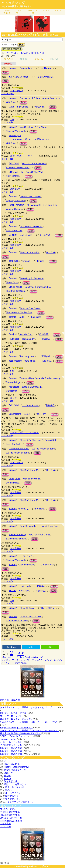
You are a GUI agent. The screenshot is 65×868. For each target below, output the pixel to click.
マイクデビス (17, 91)
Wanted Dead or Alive (30, 196)
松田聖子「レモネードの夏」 (14, 713)
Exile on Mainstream (16, 539)
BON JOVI (14, 163)
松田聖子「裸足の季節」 (12, 748)
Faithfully (24, 509)
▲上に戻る (5, 826)
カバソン (45, 11)
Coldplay (13, 235)
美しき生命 (45, 235)
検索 (21, 45)
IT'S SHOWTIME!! (44, 77)
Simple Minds (15, 287)
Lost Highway (46, 68)
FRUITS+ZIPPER (13, 764)
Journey (13, 509)
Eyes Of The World (35, 172)
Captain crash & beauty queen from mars (40, 98)
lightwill (29, 866)
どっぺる (6, 12)
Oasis (12, 107)
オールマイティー (14, 793)
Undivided (25, 586)
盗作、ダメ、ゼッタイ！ (22, 156)
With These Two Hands (31, 226)
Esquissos (36, 317)
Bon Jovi (13, 68)
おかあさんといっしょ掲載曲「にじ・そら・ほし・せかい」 (30, 722)
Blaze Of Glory (27, 608)
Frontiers (40, 509)
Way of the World (32, 479)
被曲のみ (39, 59)
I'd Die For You (27, 556)
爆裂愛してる (12, 796)
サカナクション (13, 799)
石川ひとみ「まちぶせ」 (12, 742)
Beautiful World (27, 526)
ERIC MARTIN (16, 172)
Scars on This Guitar (30, 308)
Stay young (23, 107)
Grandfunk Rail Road (19, 449)
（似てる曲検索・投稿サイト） (16, 6)
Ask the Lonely (27, 565)
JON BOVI (15, 189)
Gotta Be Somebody (32, 387)
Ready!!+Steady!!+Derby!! (17, 767)
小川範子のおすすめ (10, 812)
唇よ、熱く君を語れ (15, 787)
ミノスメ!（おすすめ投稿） (14, 663)
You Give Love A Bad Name (33, 127)
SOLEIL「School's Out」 (12, 736)
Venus (27, 414)
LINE (50, 647)
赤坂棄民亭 (16, 219)
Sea (12, 119)
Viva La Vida (26, 235)
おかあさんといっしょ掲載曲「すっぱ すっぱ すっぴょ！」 (29, 707)
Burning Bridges (14, 382)
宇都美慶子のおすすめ (11, 821)
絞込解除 (8, 64)
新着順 (23, 59)
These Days (12, 282)
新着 (19, 12)
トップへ (5, 660)
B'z (10, 77)
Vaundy (8, 779)
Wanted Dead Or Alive (31, 617)
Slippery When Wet (15, 131)
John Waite (14, 261)
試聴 (5, 72)
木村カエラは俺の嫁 (10, 700)
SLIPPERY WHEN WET (18, 168)
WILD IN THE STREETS (34, 164)
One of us (30, 361)
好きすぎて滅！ (12, 781)
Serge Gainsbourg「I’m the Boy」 (17, 728)
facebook (12, 647)
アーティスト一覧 (21, 660)
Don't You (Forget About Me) (38, 287)
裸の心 (9, 790)
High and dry (28, 339)
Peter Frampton (16, 205)
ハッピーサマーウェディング (19, 802)
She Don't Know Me (30, 252)
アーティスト (32, 12)
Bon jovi (13, 334)
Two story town (27, 356)
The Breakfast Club (15, 291)
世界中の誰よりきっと (15, 770)
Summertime (26, 68)
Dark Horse (12, 391)
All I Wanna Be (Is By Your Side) (42, 205)
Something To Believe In (32, 278)
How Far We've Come (39, 535)
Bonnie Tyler (15, 136)
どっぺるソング (13, 3)
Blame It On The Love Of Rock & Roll (38, 440)
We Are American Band (43, 449)
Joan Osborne (16, 361)
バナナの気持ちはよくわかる (24, 433)
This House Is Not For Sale (19, 312)
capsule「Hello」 (9, 739)
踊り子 (7, 776)
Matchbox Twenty (17, 535)
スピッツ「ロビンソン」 (12, 716)
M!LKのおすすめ (8, 809)
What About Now (14, 230)
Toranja (12, 317)
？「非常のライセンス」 (12, 745)
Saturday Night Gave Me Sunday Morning (40, 378)
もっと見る (5, 824)
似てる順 (8, 59)
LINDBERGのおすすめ (11, 818)
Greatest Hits (47, 565)
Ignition (41, 261)
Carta (21, 317)
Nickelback (14, 387)
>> (21, 653)
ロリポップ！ (44, 866)
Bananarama (15, 414)
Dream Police (13, 483)
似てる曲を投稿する (12, 49)
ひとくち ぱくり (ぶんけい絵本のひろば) (25, 53)
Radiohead (14, 339)
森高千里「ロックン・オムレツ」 (16, 719)
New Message (21, 77)
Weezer (13, 591)
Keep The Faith (14, 444)
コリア (13, 398)
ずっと (7, 761)
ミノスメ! (58, 11)
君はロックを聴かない (15, 784)
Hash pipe (24, 591)
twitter (31, 647)
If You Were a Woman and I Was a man (30, 139)
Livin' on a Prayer (30, 405)
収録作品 (10, 102)
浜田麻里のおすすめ (10, 815)
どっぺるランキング (42, 660)
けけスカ (8, 773)
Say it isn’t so (26, 334)
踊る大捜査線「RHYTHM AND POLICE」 (20, 733)
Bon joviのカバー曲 (13, 657)
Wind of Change (14, 209)
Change (26, 261)
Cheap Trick (15, 479)
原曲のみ (54, 59)
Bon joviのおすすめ (34, 657)
